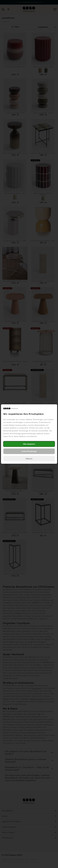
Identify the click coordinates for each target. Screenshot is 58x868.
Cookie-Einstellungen (29, 451)
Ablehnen (29, 458)
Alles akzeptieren (29, 444)
